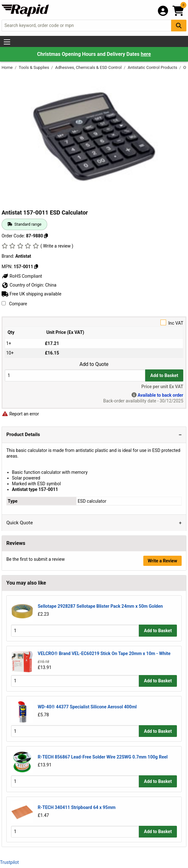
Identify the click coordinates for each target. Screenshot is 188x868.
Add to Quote (94, 364)
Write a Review (162, 561)
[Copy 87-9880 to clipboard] (46, 236)
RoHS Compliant (22, 276)
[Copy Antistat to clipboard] (36, 267)
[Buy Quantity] (75, 375)
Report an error (20, 414)
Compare (14, 304)
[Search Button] (179, 26)
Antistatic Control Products (153, 67)
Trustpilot (9, 862)
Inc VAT (94, 323)
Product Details (23, 434)
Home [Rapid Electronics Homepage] (8, 67)
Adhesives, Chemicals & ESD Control (89, 67)
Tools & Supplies (34, 67)
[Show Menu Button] (7, 42)
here (146, 54)
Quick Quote (20, 523)
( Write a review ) (57, 246)
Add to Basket (164, 375)
